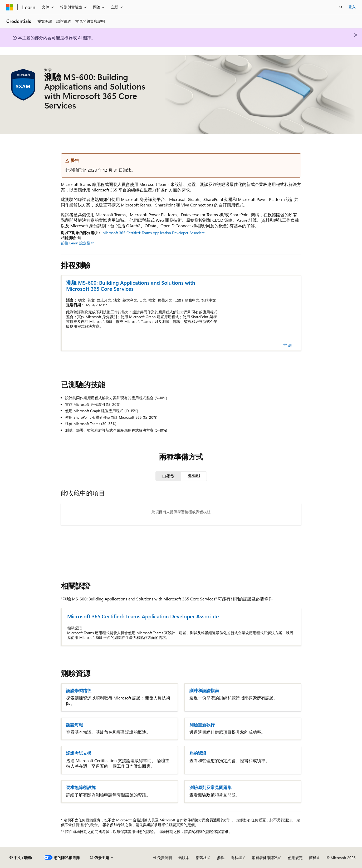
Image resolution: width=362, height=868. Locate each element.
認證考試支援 (79, 753)
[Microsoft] (10, 7)
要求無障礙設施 (81, 787)
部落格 (201, 858)
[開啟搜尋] (341, 7)
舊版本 (184, 858)
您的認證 (198, 753)
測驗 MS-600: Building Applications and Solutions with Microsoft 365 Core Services (131, 285)
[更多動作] (351, 51)
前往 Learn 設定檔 (76, 243)
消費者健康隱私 (265, 858)
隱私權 (236, 858)
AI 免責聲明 (162, 858)
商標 (313, 858)
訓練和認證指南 (204, 691)
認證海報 (75, 725)
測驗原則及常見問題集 (211, 787)
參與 (221, 858)
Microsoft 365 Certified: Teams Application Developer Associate (154, 233)
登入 (352, 7)
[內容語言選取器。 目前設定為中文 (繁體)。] (21, 858)
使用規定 (295, 858)
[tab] (168, 476)
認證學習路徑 (79, 691)
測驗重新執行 (202, 725)
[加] (287, 345)
